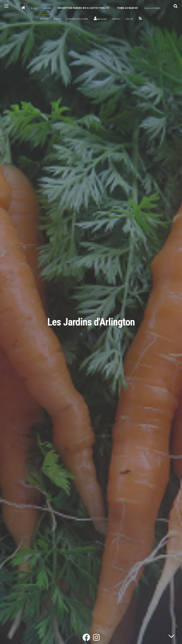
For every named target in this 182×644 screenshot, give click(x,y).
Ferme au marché (128, 8)
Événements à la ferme (77, 19)
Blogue (34, 8)
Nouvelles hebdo (153, 8)
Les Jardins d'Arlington (91, 322)
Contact (116, 19)
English (129, 19)
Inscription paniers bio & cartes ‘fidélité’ (84, 8)
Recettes (44, 19)
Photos (58, 19)
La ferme (47, 8)
